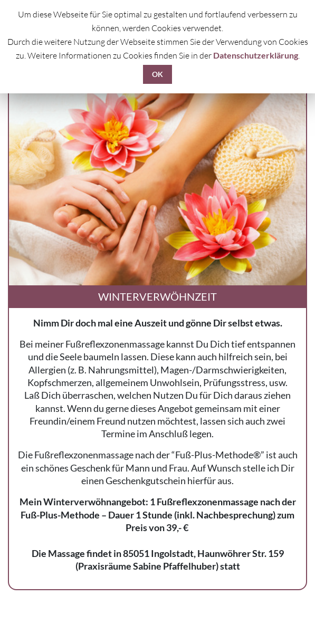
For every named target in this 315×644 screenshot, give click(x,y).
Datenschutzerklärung (256, 55)
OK (157, 74)
